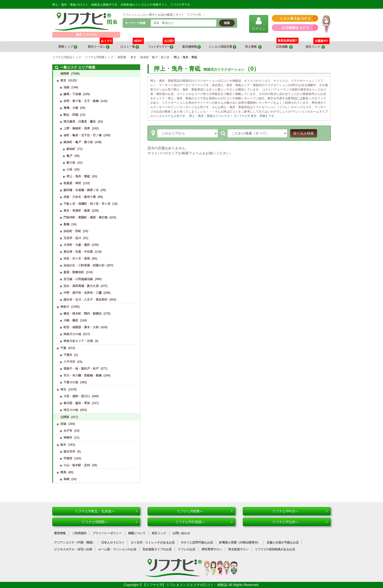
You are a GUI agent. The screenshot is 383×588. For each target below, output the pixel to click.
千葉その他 (71, 382)
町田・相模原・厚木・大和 (81, 327)
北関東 (65, 417)
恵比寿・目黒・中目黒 (78, 252)
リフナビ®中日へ (300, 511)
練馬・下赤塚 (72, 94)
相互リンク (318, 45)
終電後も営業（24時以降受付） (240, 543)
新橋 (66, 224)
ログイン (259, 24)
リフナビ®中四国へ (204, 522)
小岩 (69, 170)
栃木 (63, 445)
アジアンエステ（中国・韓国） (74, 543)
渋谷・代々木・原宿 (77, 259)
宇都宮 (68, 458)
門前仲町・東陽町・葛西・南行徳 (85, 217)
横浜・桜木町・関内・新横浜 (83, 314)
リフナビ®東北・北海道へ (106, 511)
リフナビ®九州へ (300, 522)
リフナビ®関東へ (205, 511)
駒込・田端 (71, 115)
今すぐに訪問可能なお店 (197, 543)
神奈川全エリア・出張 (78, 341)
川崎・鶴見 (71, 320)
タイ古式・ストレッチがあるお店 (153, 543)
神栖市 (68, 438)
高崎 (66, 479)
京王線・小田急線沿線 (78, 279)
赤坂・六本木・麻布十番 (80, 197)
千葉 (63, 348)
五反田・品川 (72, 238)
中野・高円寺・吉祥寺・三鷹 (83, 293)
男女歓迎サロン (238, 549)
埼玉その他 (71, 410)
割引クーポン (101, 45)
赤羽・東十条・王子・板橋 (81, 101)
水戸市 (68, 431)
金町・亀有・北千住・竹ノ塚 (83, 135)
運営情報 (60, 533)
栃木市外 (69, 452)
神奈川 (65, 307)
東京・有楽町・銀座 (77, 211)
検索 (227, 23)
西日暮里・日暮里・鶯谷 (80, 122)
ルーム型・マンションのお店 (117, 549)
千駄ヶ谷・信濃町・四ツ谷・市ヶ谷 (87, 204)
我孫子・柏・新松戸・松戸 (81, 369)
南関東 (65, 74)
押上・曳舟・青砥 (78, 176)
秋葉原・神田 (72, 183)
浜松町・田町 (72, 231)
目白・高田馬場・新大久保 (81, 286)
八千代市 (69, 362)
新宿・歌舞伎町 (74, 272)
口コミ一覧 (132, 45)
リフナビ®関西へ (109, 522)
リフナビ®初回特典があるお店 (275, 549)
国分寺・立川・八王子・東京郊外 (85, 300)
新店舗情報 (191, 47)
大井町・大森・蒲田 (77, 245)
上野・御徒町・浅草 (77, 128)
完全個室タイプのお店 (157, 549)
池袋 (66, 87)
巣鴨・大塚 (71, 108)
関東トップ (68, 47)
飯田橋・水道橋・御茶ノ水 (81, 190)
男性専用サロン (212, 549)
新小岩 (71, 163)
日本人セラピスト (113, 543)
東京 (63, 80)
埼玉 (63, 389)
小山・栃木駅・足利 (77, 465)
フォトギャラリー (161, 45)
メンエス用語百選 (222, 47)
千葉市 (68, 355)
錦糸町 (71, 149)
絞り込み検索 (304, 133)
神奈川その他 (72, 334)
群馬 (63, 472)
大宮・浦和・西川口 (77, 396)
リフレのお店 (187, 549)
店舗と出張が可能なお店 (283, 543)
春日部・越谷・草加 (77, 403)
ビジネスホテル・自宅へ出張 (73, 549)
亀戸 (69, 156)
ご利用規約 (79, 533)
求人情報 (253, 47)
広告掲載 (284, 47)
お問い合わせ (181, 533)
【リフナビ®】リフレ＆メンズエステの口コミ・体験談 (185, 585)
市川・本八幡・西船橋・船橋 (83, 375)
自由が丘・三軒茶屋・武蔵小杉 (84, 265)
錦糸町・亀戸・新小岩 (78, 142)
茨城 (63, 424)
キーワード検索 (135, 23)
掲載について (137, 533)
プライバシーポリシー (107, 533)
